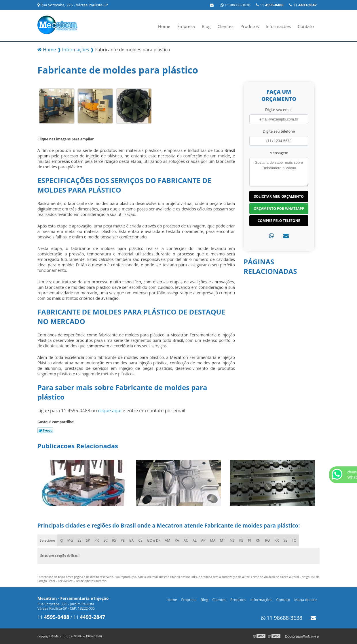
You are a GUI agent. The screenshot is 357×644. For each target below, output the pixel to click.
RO (268, 540)
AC (186, 540)
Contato (306, 26)
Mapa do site (305, 600)
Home (164, 26)
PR (97, 540)
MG (70, 540)
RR (277, 540)
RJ (61, 540)
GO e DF (154, 540)
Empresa (186, 26)
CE (140, 540)
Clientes (225, 26)
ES (79, 540)
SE (285, 540)
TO (294, 540)
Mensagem (279, 153)
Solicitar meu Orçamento (279, 196)
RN (258, 540)
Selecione (47, 540)
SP (88, 540)
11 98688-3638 (236, 5)
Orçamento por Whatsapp (279, 209)
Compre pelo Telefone (279, 221)
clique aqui (110, 410)
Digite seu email (279, 110)
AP (203, 540)
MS (232, 540)
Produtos (250, 26)
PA (177, 540)
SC (105, 540)
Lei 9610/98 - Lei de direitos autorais (82, 581)
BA (131, 540)
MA (213, 540)
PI (250, 540)
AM (168, 540)
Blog (206, 26)
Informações (278, 26)
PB (241, 540)
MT (222, 540)
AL (195, 540)
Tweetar (45, 430)
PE (123, 540)
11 (303, 5)
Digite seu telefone (279, 131)
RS (114, 540)
